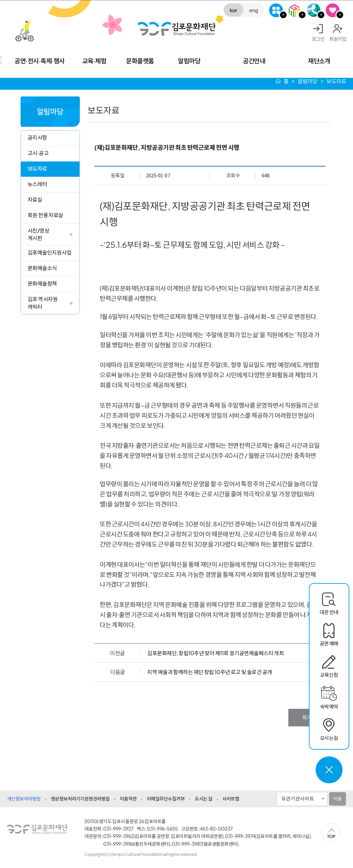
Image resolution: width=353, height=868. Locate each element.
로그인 (318, 39)
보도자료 (37, 168)
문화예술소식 (42, 268)
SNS (333, 10)
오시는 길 (203, 799)
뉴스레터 (37, 184)
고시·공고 (38, 153)
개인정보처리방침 (24, 799)
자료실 (35, 199)
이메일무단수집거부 (166, 799)
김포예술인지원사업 (50, 252)
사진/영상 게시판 (38, 234)
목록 (307, 717)
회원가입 (338, 39)
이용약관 (128, 799)
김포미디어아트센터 (295, 10)
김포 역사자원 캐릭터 (43, 303)
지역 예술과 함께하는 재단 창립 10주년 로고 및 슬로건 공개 (210, 672)
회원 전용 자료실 (45, 215)
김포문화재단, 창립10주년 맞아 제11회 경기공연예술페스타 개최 (215, 653)
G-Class (276, 10)
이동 (338, 799)
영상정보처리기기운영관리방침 (80, 799)
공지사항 (37, 137)
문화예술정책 (42, 283)
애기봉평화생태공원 (314, 10)
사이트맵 (231, 799)
